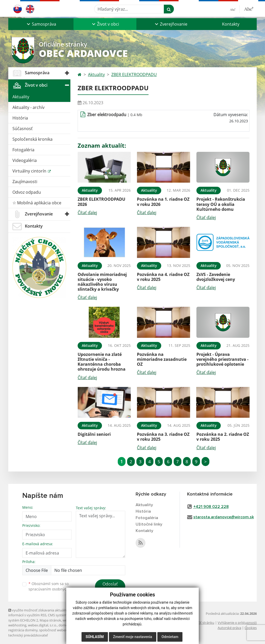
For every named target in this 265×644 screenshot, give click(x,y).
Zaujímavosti (25, 182)
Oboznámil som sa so (55, 586)
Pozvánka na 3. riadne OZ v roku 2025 (163, 437)
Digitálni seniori (94, 434)
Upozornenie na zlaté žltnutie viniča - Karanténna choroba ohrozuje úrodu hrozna (102, 362)
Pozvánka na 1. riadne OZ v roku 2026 (163, 202)
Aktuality (21, 97)
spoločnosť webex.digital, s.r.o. (62, 630)
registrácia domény (23, 630)
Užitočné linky (149, 524)
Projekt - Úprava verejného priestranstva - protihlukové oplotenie (222, 359)
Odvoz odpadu (27, 192)
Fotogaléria (23, 150)
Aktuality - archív (28, 107)
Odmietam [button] (170, 637)
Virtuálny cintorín (30, 171)
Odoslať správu (110, 587)
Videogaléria (25, 160)
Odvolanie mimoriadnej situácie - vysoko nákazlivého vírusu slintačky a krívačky (102, 282)
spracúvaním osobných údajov (55, 589)
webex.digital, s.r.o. (42, 625)
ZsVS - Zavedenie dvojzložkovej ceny (216, 277)
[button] (41, 24)
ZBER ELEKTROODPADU (134, 74)
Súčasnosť (23, 129)
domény (65, 625)
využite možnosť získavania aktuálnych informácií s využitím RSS (40, 613)
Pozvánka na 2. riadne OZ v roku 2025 (223, 437)
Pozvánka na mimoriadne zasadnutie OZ (162, 359)
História (20, 118)
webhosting (17, 625)
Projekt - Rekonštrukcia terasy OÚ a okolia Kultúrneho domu (221, 204)
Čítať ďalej (87, 213)
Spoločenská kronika (32, 139)
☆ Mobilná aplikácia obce (37, 203)
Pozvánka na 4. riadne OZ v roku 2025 (163, 277)
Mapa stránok (50, 620)
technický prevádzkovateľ (28, 635)
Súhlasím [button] (95, 637)
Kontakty (231, 24)
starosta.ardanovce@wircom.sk (224, 517)
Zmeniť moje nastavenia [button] (133, 637)
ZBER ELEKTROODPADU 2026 (101, 202)
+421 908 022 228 (211, 507)
